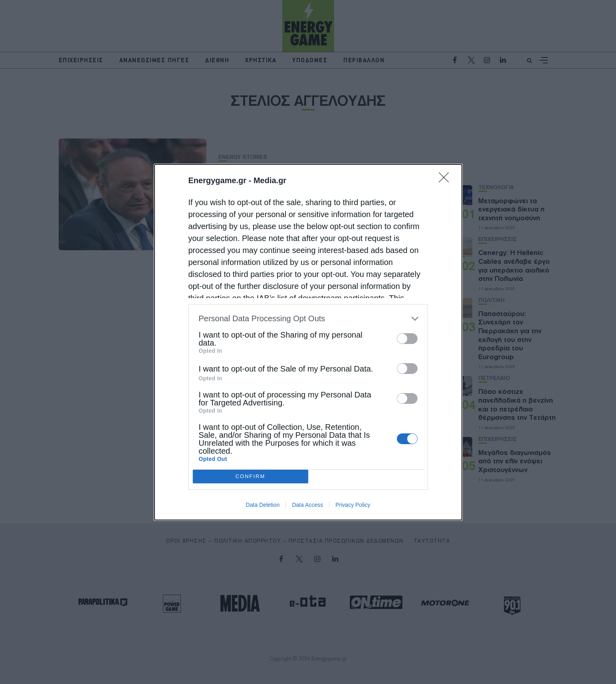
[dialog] (308, 342)
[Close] (446, 180)
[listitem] (308, 319)
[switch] (407, 339)
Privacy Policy (353, 505)
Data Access (307, 505)
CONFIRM (251, 476)
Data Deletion (263, 505)
